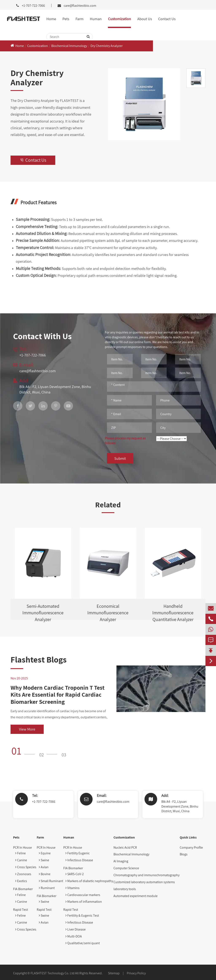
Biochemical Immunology (69, 46)
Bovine (45, 874)
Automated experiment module (136, 896)
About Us (145, 19)
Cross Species (26, 867)
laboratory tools (125, 889)
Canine (21, 860)
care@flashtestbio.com (80, 6)
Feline (20, 853)
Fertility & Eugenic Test (82, 915)
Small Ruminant (51, 881)
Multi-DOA (74, 936)
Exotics (21, 881)
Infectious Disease (79, 860)
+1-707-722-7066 (44, 802)
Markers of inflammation (84, 902)
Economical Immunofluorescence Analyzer (108, 611)
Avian (44, 867)
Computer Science (126, 868)
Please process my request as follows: (125, 441)
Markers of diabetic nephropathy (89, 881)
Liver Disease (76, 929)
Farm (80, 19)
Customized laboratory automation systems (144, 882)
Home (51, 19)
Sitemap (114, 973)
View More (27, 729)
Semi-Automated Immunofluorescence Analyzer (43, 611)
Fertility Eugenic (78, 853)
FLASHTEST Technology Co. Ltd (53, 973)
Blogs (184, 854)
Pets (66, 19)
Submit (120, 458)
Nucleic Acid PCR (125, 847)
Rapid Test (20, 910)
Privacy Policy (136, 973)
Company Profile (191, 847)
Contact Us (167, 19)
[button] (24, 751)
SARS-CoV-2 (75, 874)
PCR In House (22, 847)
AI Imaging (121, 861)
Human (96, 19)
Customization (119, 19)
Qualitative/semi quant (83, 943)
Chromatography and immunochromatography (146, 875)
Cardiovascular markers (83, 895)
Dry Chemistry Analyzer (107, 46)
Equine (45, 853)
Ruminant (47, 888)
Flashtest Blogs (39, 659)
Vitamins (72, 888)
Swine (44, 860)
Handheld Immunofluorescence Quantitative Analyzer (173, 611)
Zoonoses (23, 874)
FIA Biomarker (23, 889)
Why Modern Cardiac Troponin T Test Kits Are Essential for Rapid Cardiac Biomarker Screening (58, 695)
